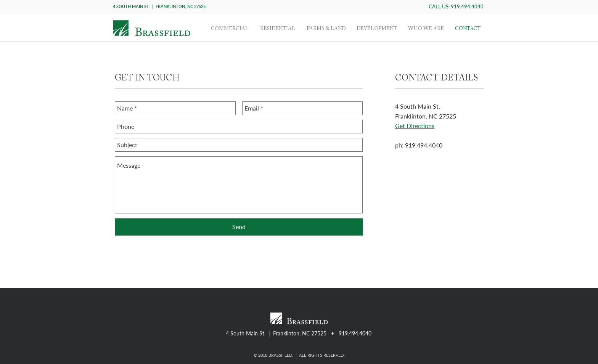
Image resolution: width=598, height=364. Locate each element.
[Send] (239, 227)
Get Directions (415, 126)
